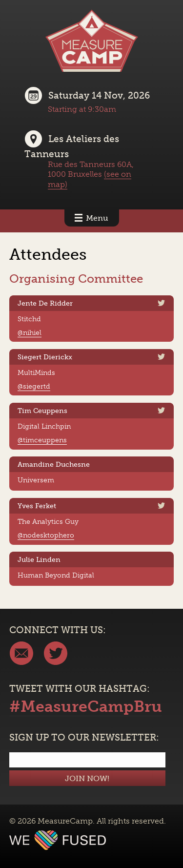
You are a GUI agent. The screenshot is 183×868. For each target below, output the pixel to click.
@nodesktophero (46, 535)
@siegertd (34, 386)
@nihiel (30, 332)
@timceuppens (42, 440)
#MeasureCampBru (86, 706)
